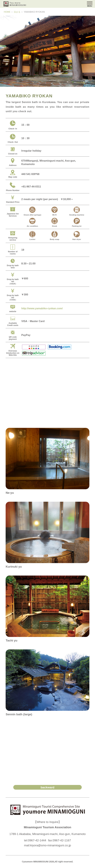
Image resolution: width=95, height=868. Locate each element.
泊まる (17, 12)
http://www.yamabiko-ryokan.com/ (42, 308)
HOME (7, 12)
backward (47, 787)
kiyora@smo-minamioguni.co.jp (51, 845)
